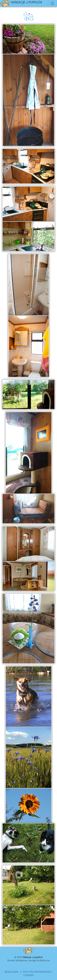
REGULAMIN (11, 972)
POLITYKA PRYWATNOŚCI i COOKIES (38, 974)
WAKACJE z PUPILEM (21, 3)
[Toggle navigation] (52, 3)
